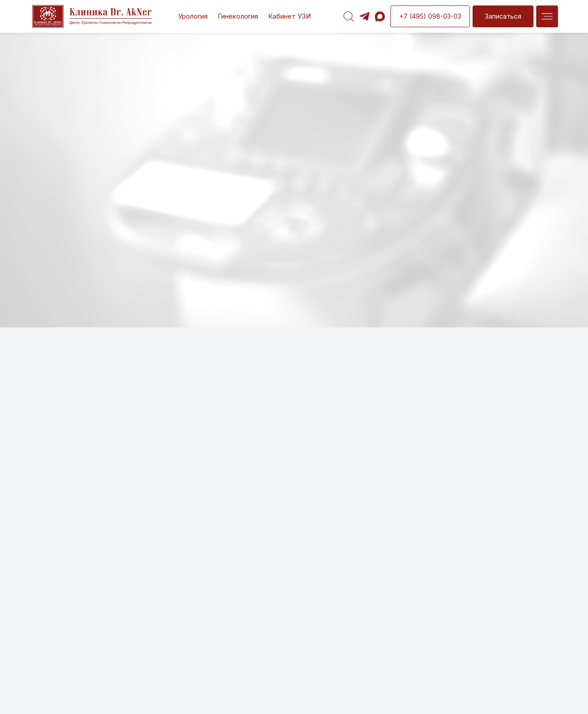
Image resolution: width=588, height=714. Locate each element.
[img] (547, 16)
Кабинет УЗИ (289, 16)
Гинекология (238, 16)
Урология (193, 16)
